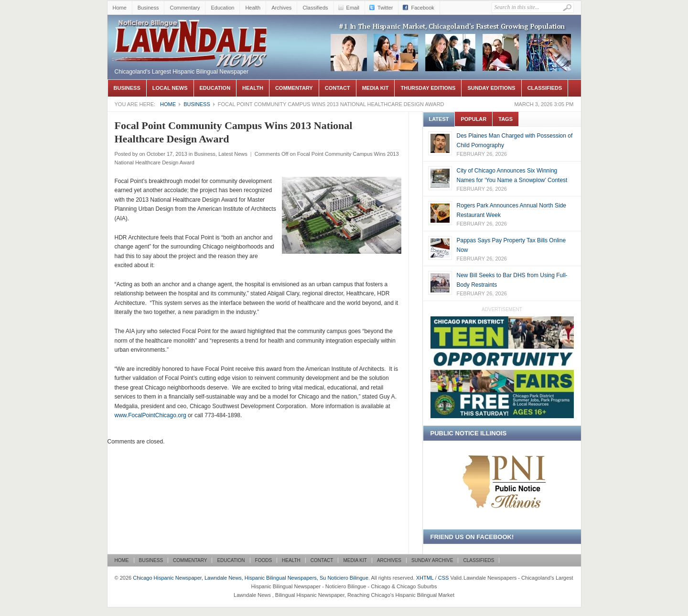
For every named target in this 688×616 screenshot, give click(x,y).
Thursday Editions (428, 88)
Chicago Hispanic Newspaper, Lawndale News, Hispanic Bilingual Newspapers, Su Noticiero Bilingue (191, 29)
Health (253, 8)
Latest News (233, 154)
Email (353, 8)
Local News (170, 88)
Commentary (185, 8)
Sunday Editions (491, 88)
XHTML (425, 578)
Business (148, 8)
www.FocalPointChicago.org (150, 415)
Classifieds (315, 8)
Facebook (422, 8)
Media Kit (376, 88)
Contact (338, 88)
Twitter (385, 8)
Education (222, 8)
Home (120, 8)
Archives (281, 8)
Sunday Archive (432, 560)
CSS (444, 578)
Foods (264, 560)
